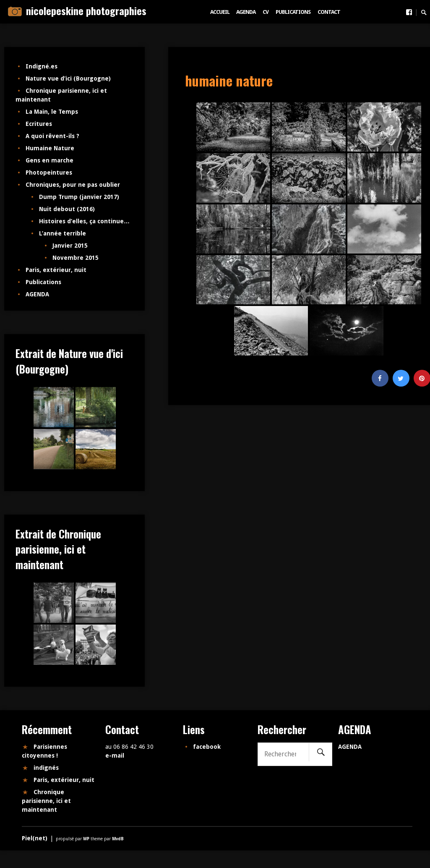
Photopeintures (49, 173)
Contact (329, 12)
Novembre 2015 (76, 258)
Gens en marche (50, 160)
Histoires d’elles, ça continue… (84, 221)
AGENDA (246, 12)
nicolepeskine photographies (86, 10)
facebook (207, 747)
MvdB (118, 839)
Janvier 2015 (70, 246)
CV (266, 12)
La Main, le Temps (52, 112)
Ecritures (39, 124)
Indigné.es (42, 66)
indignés (46, 768)
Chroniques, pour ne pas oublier (73, 185)
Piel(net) (35, 838)
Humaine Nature (50, 148)
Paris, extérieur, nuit (56, 270)
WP (87, 839)
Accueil (220, 12)
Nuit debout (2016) (67, 209)
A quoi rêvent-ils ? (52, 136)
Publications (293, 12)
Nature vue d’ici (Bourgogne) (68, 78)
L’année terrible (63, 233)
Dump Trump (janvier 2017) (79, 197)
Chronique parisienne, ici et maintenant (46, 801)
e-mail (115, 756)
